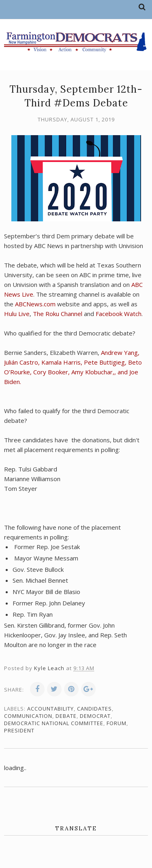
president (19, 730)
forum (117, 723)
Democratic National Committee (54, 723)
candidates (94, 709)
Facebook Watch (119, 314)
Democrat (95, 716)
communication (28, 716)
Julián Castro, (23, 362)
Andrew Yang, (120, 352)
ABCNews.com (35, 304)
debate (66, 716)
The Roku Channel (58, 314)
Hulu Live (17, 314)
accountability (50, 709)
